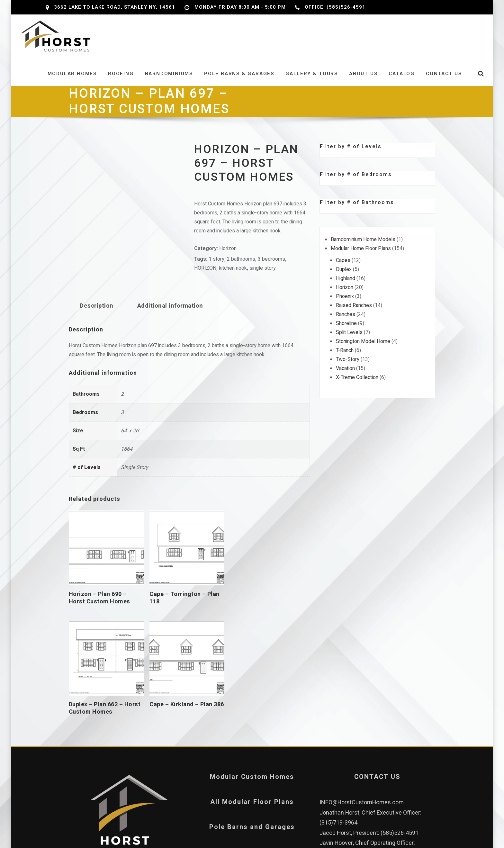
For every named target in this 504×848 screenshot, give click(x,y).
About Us (363, 78)
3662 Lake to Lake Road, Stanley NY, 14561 (115, 7)
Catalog (402, 78)
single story (263, 273)
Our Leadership (127, 753)
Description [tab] (96, 311)
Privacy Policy (252, 731)
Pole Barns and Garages (252, 706)
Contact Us (444, 78)
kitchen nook (233, 273)
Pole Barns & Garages (239, 78)
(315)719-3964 (338, 702)
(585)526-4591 (400, 713)
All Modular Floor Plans (252, 681)
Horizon (228, 253)
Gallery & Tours (312, 78)
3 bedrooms (271, 264)
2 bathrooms (241, 264)
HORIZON (205, 273)
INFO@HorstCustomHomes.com (362, 682)
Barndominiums (169, 78)
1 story (216, 264)
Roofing (121, 78)
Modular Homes (72, 78)
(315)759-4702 (338, 733)
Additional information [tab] (170, 311)
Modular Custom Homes (252, 656)
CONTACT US (377, 656)
